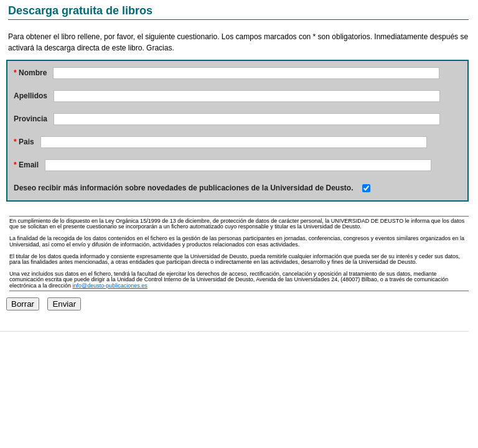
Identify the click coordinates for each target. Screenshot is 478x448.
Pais (24, 142)
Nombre (30, 73)
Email (26, 165)
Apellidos (30, 96)
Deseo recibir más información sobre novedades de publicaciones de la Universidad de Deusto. (184, 188)
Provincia (30, 119)
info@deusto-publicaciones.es (110, 286)
